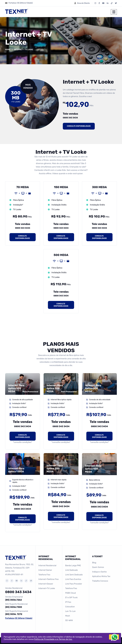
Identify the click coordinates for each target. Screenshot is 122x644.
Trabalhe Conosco (100, 581)
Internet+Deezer (46, 584)
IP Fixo (68, 602)
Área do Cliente (83, 3)
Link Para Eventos (73, 579)
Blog (94, 563)
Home (8, 50)
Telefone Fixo (44, 575)
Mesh (68, 616)
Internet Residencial (47, 566)
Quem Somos (98, 567)
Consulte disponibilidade (79, 126)
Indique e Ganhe (99, 572)
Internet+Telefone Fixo (49, 579)
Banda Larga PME (73, 566)
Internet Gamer (45, 570)
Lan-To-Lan (70, 611)
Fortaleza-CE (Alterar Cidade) (21, 3)
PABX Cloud (70, 593)
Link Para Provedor (74, 584)
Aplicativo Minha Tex (101, 576)
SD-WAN (69, 620)
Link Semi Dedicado (74, 575)
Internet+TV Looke (47, 588)
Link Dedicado (71, 570)
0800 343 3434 (70, 118)
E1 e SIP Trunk (71, 598)
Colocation (70, 607)
